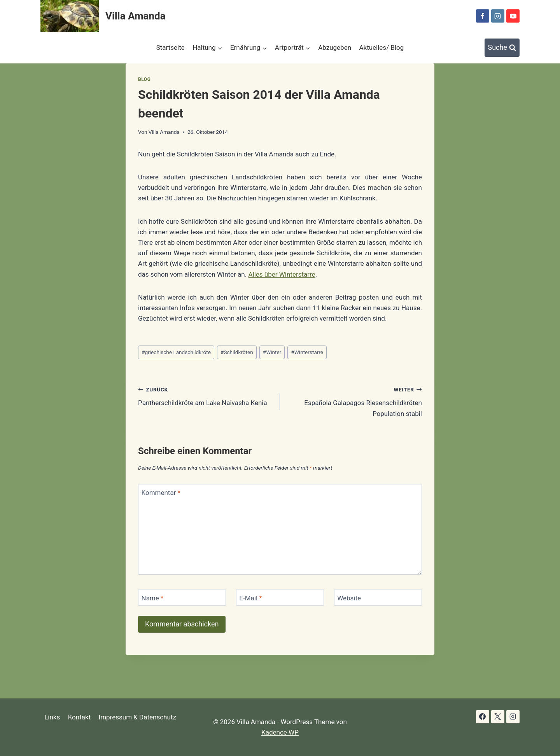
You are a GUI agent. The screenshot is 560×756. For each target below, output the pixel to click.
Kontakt (80, 717)
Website (349, 598)
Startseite (171, 47)
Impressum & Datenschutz (137, 717)
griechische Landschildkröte (176, 352)
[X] (498, 717)
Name (153, 598)
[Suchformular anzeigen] (502, 48)
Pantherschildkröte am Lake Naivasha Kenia (206, 396)
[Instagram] (498, 16)
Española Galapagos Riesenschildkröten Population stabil (354, 401)
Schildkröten (237, 352)
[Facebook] (483, 16)
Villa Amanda (164, 132)
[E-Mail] (280, 597)
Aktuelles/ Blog (381, 47)
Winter (272, 352)
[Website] (378, 597)
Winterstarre (307, 352)
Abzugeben (335, 47)
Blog (144, 79)
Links (52, 717)
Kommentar (161, 493)
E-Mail (250, 598)
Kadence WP (280, 732)
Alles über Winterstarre (282, 274)
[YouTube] (513, 16)
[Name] (182, 597)
